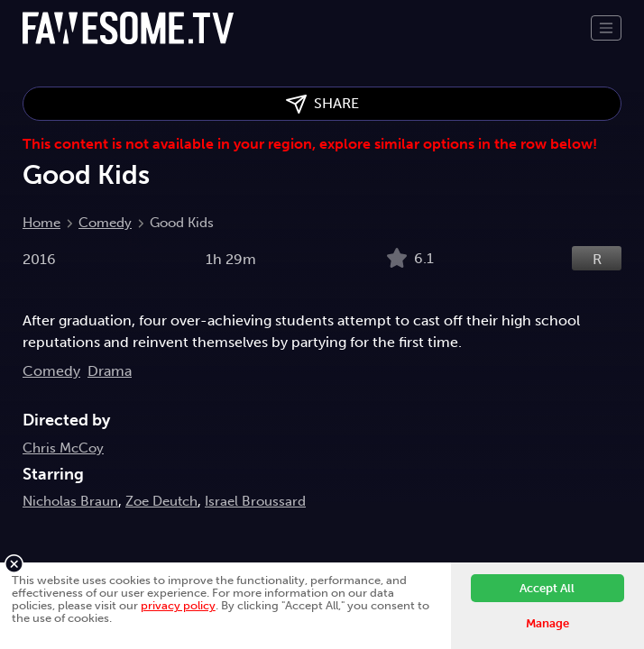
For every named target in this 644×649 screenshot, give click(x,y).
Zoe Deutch (161, 501)
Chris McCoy (63, 448)
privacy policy (178, 605)
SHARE (322, 104)
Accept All (547, 588)
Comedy (105, 223)
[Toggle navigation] (606, 28)
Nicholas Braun (70, 501)
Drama (110, 371)
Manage (547, 623)
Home (41, 223)
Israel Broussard (255, 501)
